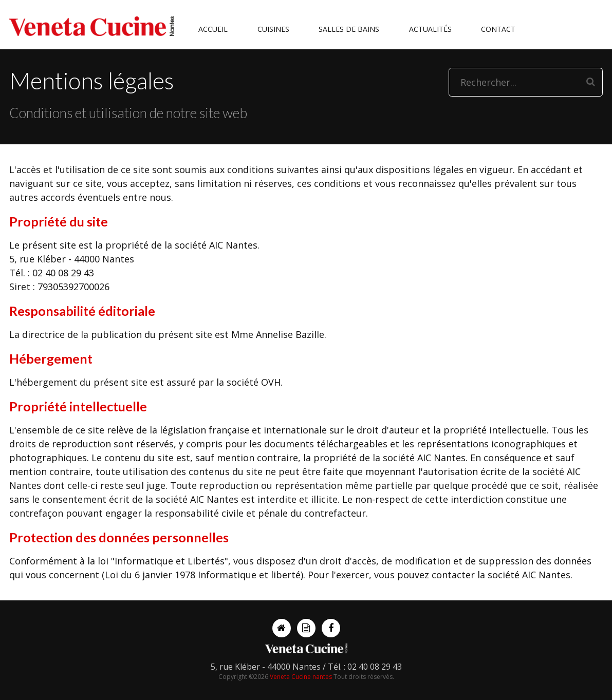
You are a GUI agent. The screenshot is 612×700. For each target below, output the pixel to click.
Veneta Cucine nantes (301, 677)
